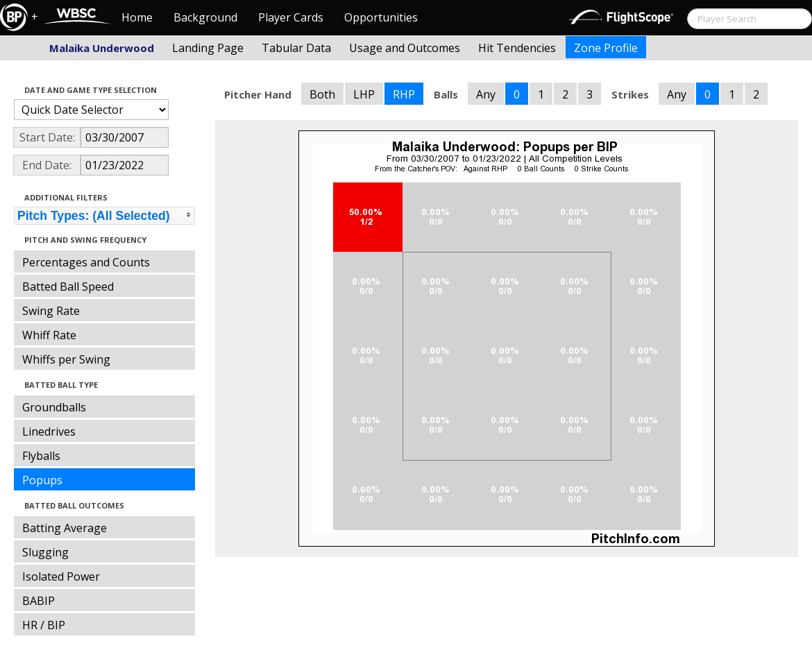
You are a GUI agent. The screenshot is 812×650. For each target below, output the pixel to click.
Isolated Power (61, 576)
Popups (42, 480)
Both (322, 94)
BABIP (39, 601)
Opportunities (381, 17)
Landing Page (208, 48)
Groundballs (54, 407)
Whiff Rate (49, 335)
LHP (364, 94)
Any (486, 94)
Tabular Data (296, 48)
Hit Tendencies (517, 48)
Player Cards (291, 17)
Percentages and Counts (86, 262)
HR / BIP (44, 625)
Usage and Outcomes (405, 48)
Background (205, 17)
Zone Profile (606, 48)
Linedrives (49, 431)
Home (137, 17)
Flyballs (41, 456)
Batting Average (65, 528)
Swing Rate (51, 311)
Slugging (45, 552)
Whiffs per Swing (66, 359)
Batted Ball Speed (68, 286)
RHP (404, 94)
